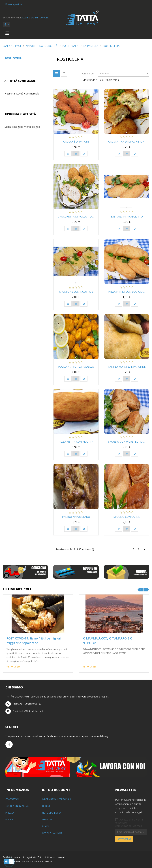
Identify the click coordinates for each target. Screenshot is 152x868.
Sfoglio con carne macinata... (127, 519)
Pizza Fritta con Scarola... (127, 292)
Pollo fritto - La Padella (76, 367)
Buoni (46, 826)
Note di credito (51, 813)
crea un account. (40, 18)
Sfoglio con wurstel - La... (127, 442)
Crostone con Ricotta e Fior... (76, 293)
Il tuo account (56, 790)
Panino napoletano (76, 517)
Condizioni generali (17, 806)
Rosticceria (13, 58)
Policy (9, 819)
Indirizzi (47, 819)
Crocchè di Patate (76, 142)
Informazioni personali (56, 799)
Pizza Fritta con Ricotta (76, 442)
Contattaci (12, 799)
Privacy (10, 813)
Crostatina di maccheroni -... (127, 143)
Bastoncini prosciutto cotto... (127, 218)
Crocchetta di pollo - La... (76, 217)
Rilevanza (124, 73)
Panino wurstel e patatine (127, 367)
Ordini (46, 806)
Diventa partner (14, 4)
